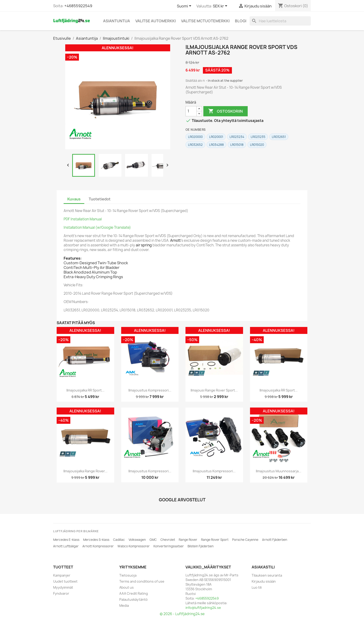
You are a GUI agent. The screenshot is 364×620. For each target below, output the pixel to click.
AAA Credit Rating (134, 593)
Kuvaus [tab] (74, 199)
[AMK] (132, 373)
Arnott (175, 240)
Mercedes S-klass (96, 540)
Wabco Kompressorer (134, 546)
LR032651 (279, 137)
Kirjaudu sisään (264, 581)
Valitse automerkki (156, 21)
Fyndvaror (61, 593)
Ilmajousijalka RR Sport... (85, 390)
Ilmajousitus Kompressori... (150, 390)
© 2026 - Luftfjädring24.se (182, 614)
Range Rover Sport (215, 540)
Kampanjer (62, 575)
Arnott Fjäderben (275, 540)
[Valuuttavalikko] (221, 6)
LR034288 (216, 145)
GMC (153, 540)
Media (124, 605)
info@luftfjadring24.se (203, 608)
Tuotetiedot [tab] (100, 199)
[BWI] (197, 373)
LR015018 (237, 145)
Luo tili (257, 587)
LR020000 (195, 137)
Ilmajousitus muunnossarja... (279, 471)
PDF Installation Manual (83, 219)
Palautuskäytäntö (133, 599)
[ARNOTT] (81, 134)
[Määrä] (191, 111)
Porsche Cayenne (245, 540)
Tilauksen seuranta (267, 575)
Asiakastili (263, 567)
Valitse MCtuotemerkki (205, 21)
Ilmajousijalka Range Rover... (85, 471)
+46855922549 (78, 6)
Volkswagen (137, 540)
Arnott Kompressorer (98, 546)
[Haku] (280, 21)
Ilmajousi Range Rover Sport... (214, 390)
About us (127, 587)
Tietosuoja (128, 575)
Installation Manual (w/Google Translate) (97, 227)
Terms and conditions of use (142, 581)
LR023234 (237, 137)
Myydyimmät (63, 587)
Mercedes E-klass (66, 540)
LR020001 (216, 137)
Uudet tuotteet (65, 581)
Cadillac (119, 540)
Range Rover (188, 540)
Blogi (241, 21)
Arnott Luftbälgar (66, 546)
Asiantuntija (117, 21)
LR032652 (195, 145)
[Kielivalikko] (185, 6)
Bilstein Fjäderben (201, 546)
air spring (144, 245)
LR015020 (257, 145)
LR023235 (258, 137)
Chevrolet (168, 540)
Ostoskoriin (226, 111)
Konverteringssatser (169, 546)
